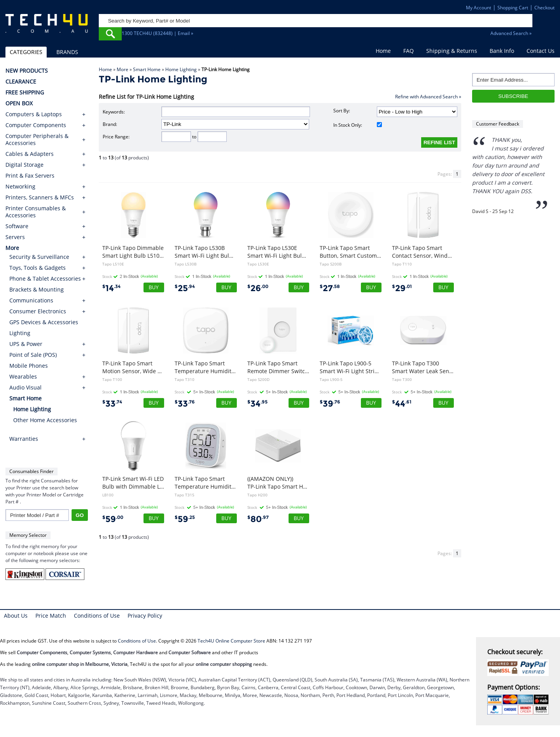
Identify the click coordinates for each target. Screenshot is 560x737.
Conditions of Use (97, 616)
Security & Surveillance (39, 257)
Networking (20, 187)
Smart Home (147, 69)
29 (402, 288)
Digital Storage (24, 165)
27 (330, 288)
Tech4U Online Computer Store (231, 641)
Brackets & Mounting (37, 289)
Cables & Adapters (30, 154)
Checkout (544, 8)
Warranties (24, 439)
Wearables (23, 376)
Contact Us (541, 51)
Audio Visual (25, 387)
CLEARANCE (21, 82)
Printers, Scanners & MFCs (40, 197)
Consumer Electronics (38, 311)
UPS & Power (26, 344)
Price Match (51, 616)
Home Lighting (181, 69)
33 (112, 404)
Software (17, 226)
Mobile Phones (29, 366)
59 (113, 519)
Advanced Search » (511, 33)
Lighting (20, 333)
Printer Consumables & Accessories (36, 212)
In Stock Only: (358, 125)
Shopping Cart (513, 8)
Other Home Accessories (45, 420)
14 (111, 288)
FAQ (409, 51)
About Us (16, 616)
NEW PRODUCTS (27, 71)
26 (258, 288)
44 (402, 404)
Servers (15, 237)
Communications (31, 300)
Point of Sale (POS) (33, 355)
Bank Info (502, 51)
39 (330, 404)
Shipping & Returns (452, 51)
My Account (479, 8)
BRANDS (67, 52)
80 (258, 519)
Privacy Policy (145, 616)
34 (257, 404)
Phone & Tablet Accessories (45, 279)
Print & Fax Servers (30, 176)
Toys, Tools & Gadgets (38, 268)
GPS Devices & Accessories (44, 322)
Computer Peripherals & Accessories (37, 140)
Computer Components (36, 125)
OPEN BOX (19, 103)
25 (185, 288)
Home (383, 51)
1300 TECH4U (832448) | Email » (157, 33)
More (122, 69)
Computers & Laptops (34, 114)
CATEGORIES (26, 52)
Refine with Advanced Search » (428, 97)
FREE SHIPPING (25, 93)
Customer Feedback (498, 124)
